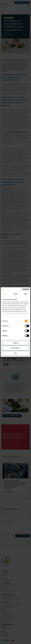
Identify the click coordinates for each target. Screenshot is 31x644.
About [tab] (25, 294)
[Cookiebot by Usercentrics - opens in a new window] (22, 289)
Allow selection (15, 348)
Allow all (16, 343)
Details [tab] (15, 294)
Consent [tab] (6, 294)
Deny (16, 353)
